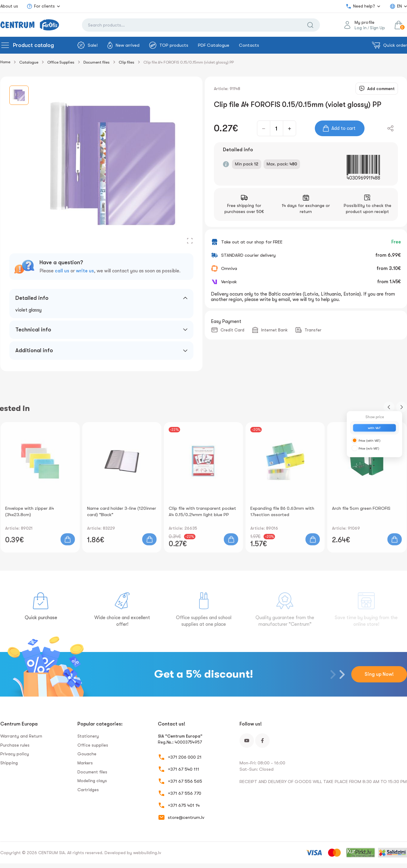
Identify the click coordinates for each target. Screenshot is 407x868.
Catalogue (29, 62)
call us (62, 271)
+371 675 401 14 (184, 805)
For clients (41, 6)
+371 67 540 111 (183, 769)
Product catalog (33, 45)
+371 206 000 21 (185, 757)
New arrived (123, 45)
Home (5, 62)
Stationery (88, 736)
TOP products (169, 45)
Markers (85, 763)
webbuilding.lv (147, 853)
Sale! (88, 45)
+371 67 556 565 (185, 781)
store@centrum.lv (186, 817)
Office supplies (93, 745)
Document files (97, 62)
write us (85, 271)
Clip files (127, 62)
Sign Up (377, 28)
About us (9, 6)
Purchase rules (15, 745)
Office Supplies (61, 62)
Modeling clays (92, 781)
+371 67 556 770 (185, 793)
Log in (361, 28)
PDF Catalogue (214, 45)
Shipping (9, 763)
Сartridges (88, 790)
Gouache (87, 754)
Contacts (249, 45)
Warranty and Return (21, 736)
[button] (389, 407)
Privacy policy (15, 754)
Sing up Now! (379, 674)
